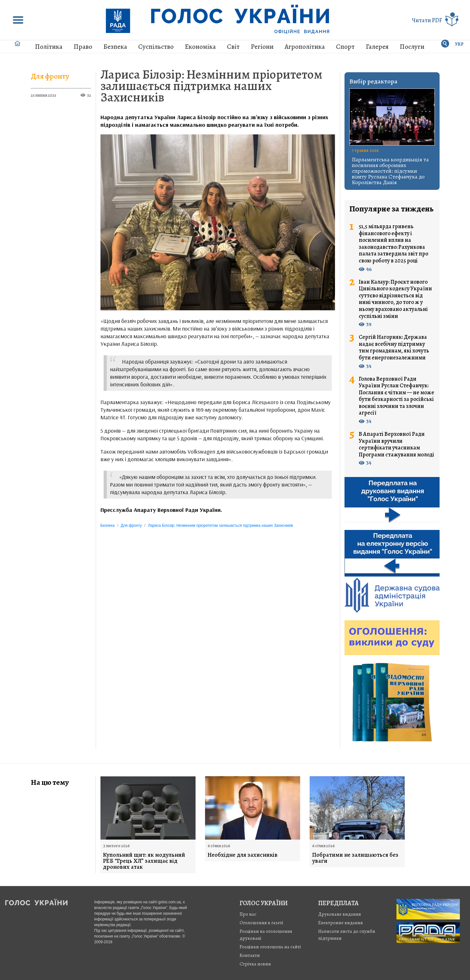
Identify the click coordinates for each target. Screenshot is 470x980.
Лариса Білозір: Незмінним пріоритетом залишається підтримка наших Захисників (211, 86)
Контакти (250, 955)
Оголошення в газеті (261, 923)
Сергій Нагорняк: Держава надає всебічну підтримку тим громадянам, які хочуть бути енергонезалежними (394, 347)
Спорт (345, 47)
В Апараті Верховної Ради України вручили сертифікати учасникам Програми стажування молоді (396, 444)
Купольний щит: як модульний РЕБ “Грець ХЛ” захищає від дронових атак (144, 861)
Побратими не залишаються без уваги (355, 858)
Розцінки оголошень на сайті (270, 947)
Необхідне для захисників (243, 855)
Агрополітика (305, 47)
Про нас (248, 914)
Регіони (262, 47)
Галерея (377, 47)
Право (83, 47)
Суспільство (156, 47)
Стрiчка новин (255, 964)
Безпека (115, 47)
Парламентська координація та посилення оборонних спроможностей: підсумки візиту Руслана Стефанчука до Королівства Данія (390, 171)
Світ (233, 47)
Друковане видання (340, 914)
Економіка (200, 47)
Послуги (412, 47)
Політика (49, 47)
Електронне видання (341, 923)
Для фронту (50, 76)
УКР (459, 44)
